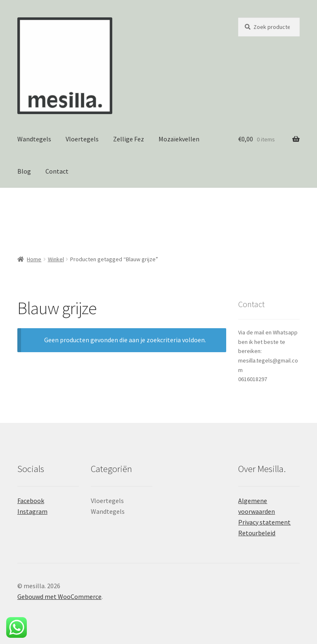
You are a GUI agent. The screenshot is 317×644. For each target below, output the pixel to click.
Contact (57, 171)
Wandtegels (34, 139)
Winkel (56, 259)
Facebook (31, 501)
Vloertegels (82, 139)
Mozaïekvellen (179, 139)
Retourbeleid (257, 533)
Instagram (32, 511)
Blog (24, 171)
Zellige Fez (129, 139)
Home (34, 259)
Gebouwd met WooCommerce (59, 596)
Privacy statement (264, 522)
